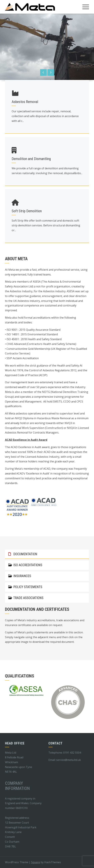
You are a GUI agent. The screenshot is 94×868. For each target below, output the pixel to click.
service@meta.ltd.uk (69, 760)
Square (36, 862)
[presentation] (43, 72)
